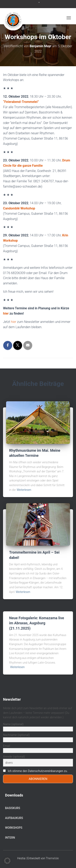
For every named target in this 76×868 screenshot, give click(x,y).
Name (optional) (13, 724)
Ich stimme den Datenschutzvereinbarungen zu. (38, 771)
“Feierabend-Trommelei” (21, 102)
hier (6, 313)
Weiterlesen (24, 490)
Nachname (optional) (16, 735)
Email (7, 746)
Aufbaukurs (14, 818)
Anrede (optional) (14, 757)
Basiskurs (13, 808)
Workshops (14, 828)
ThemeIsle (52, 858)
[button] (7, 861)
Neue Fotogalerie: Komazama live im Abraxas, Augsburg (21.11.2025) (37, 623)
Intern (10, 838)
